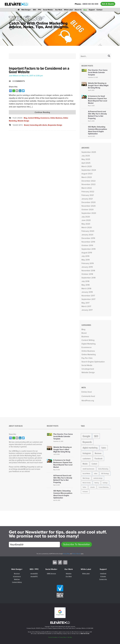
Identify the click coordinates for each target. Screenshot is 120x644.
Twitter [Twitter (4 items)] (84, 487)
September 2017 (88, 299)
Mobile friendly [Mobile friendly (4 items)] (87, 483)
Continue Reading (42, 112)
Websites (69, 574)
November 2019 (88, 242)
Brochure (17, 574)
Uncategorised (88, 369)
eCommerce (17, 576)
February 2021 (88, 195)
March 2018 (86, 288)
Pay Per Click (87, 358)
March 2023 (87, 177)
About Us (78, 10)
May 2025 (86, 159)
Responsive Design (55, 125)
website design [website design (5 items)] (98, 478)
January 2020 (87, 235)
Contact (99, 10)
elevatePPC (34, 576)
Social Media (87, 365)
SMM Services (51, 574)
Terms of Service (76, 554)
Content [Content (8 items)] (94, 464)
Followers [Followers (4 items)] (85, 492)
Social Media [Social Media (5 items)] (86, 473)
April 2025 (86, 163)
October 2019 (87, 245)
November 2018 (88, 271)
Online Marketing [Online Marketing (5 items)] (103, 469)
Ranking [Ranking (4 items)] (97, 483)
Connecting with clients (38, 125)
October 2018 (87, 274)
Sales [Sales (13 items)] (104, 448)
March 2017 (86, 306)
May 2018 (86, 285)
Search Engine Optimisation (93, 362)
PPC (40, 10)
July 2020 (86, 217)
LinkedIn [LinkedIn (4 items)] (92, 487)
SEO (35, 10)
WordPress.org (88, 401)
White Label (68, 10)
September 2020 (89, 213)
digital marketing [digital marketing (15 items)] (90, 448)
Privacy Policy (66, 554)
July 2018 (85, 281)
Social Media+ (48, 10)
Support (92, 10)
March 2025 (87, 166)
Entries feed (87, 392)
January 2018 (87, 292)
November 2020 (89, 206)
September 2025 (89, 152)
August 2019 (87, 253)
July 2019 (85, 256)
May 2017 (85, 303)
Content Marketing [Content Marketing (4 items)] (104, 487)
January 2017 (87, 310)
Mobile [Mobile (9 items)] (85, 464)
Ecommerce (45, 118)
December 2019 (88, 238)
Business (85, 337)
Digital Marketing (89, 344)
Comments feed (88, 396)
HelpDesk (103, 574)
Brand (26, 125)
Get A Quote (108, 4)
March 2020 (87, 227)
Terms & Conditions (53, 637)
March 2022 (87, 188)
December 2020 (89, 202)
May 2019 (86, 260)
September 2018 (88, 278)
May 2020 (86, 224)
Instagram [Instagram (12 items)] (87, 453)
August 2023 (87, 174)
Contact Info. (103, 579)
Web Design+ (26, 10)
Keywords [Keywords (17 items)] (87, 442)
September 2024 (89, 170)
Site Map (70, 637)
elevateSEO (34, 574)
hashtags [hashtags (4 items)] (105, 483)
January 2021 (87, 199)
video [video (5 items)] (96, 473)
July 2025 (86, 156)
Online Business (56, 118)
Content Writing (34, 118)
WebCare (17, 579)
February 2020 (88, 231)
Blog (85, 10)
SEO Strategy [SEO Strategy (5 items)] (105, 473)
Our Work (59, 10)
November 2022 (88, 184)
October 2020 (88, 210)
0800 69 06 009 (90, 4)
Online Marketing (89, 354)
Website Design (23, 121)
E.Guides (103, 576)
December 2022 (88, 181)
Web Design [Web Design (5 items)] (86, 478)
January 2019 (87, 267)
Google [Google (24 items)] (86, 436)
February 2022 (88, 192)
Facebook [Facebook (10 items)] (99, 458)
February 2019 (88, 263)
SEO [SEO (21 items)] (96, 436)
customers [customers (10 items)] (87, 458)
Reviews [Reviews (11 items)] (98, 453)
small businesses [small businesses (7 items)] (88, 469)
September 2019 (88, 249)
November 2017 (88, 296)
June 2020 (86, 220)
